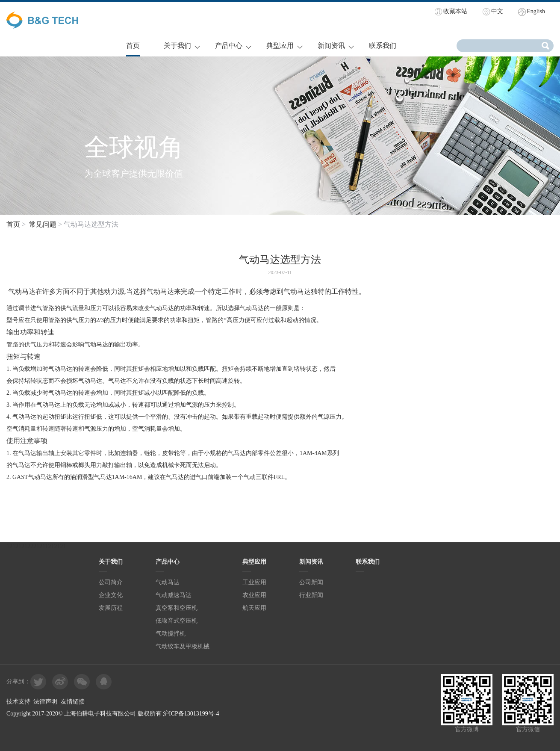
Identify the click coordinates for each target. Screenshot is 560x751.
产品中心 (229, 46)
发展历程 (111, 608)
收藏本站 (455, 11)
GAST (20, 477)
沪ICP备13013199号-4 (191, 714)
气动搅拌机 (171, 634)
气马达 (27, 453)
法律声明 (45, 702)
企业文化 (111, 595)
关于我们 (177, 46)
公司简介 (111, 582)
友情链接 (73, 702)
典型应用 (280, 46)
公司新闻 (311, 582)
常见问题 (43, 224)
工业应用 (254, 582)
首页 (133, 46)
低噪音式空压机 (177, 621)
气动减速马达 (174, 595)
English (536, 11)
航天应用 (254, 608)
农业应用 (254, 595)
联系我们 (383, 46)
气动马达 (162, 308)
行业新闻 (311, 595)
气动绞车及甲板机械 (183, 646)
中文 (497, 11)
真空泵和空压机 (177, 608)
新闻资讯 (331, 46)
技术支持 (18, 702)
